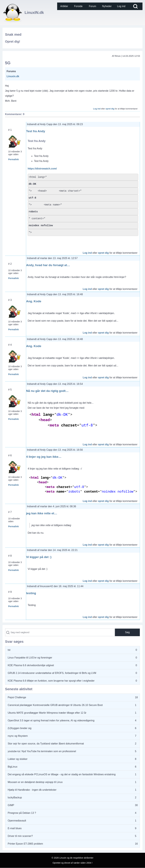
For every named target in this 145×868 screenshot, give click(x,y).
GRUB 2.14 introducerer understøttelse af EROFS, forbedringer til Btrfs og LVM (52, 673)
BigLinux (13, 767)
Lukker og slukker (18, 759)
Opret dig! (13, 41)
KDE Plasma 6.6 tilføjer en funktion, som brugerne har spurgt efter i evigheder (51, 681)
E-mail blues (15, 828)
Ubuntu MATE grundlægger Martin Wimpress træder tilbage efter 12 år (47, 713)
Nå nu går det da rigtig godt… (47, 391)
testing (31, 593)
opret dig (110, 109)
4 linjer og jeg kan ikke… (44, 457)
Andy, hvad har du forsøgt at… (48, 265)
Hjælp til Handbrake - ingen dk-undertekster (32, 790)
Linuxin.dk (13, 76)
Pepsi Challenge (17, 697)
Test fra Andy (36, 131)
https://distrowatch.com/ (42, 169)
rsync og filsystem (18, 736)
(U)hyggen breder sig (20, 728)
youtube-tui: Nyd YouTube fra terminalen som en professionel (42, 751)
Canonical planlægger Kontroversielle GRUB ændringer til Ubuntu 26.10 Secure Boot (55, 705)
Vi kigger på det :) (39, 557)
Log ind (97, 109)
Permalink (13, 159)
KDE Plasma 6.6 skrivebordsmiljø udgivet (31, 665)
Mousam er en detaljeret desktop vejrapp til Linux (35, 782)
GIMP (11, 805)
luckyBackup (15, 798)
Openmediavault (17, 821)
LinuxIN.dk (34, 12)
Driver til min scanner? (20, 836)
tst (9, 650)
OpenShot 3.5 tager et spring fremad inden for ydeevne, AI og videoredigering (51, 720)
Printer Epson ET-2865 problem (25, 844)
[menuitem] (64, 6)
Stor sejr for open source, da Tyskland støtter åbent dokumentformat (46, 744)
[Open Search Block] (135, 6)
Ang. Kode (34, 301)
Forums (11, 71)
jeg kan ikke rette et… (42, 513)
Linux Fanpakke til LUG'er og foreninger (30, 658)
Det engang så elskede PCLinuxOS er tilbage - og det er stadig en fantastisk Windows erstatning (62, 774)
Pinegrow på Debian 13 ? (22, 813)
